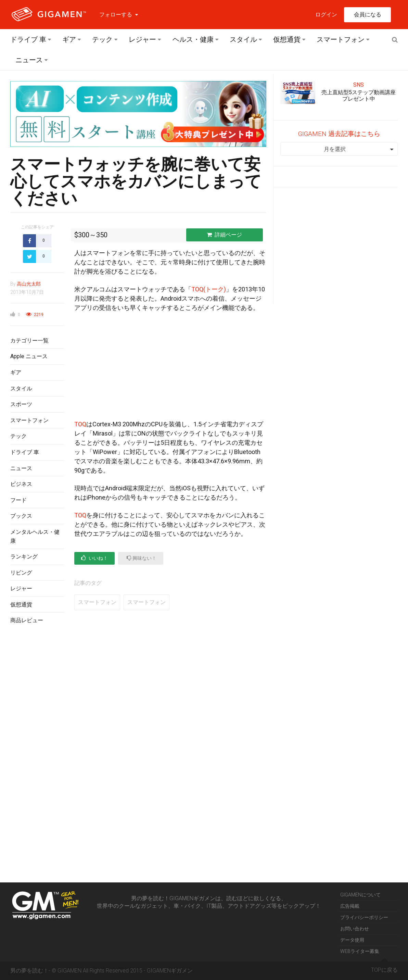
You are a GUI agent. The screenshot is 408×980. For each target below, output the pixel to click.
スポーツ (21, 404)
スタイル (243, 39)
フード (18, 500)
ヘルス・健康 (193, 39)
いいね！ (94, 558)
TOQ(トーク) (209, 289)
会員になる (368, 15)
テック (102, 39)
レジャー (142, 39)
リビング (21, 573)
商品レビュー (27, 620)
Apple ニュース (29, 356)
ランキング (24, 557)
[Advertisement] (37, 741)
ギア (69, 39)
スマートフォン (341, 39)
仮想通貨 (287, 39)
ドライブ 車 (28, 39)
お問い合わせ (355, 929)
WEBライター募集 (360, 951)
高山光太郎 (29, 284)
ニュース (29, 60)
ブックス (21, 516)
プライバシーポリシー (364, 917)
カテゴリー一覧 (29, 341)
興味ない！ (142, 558)
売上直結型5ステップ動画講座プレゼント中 (359, 96)
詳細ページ (224, 235)
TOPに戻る (384, 967)
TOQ (80, 424)
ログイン (326, 15)
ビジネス (21, 484)
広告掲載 (350, 906)
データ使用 (352, 940)
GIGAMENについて (360, 895)
